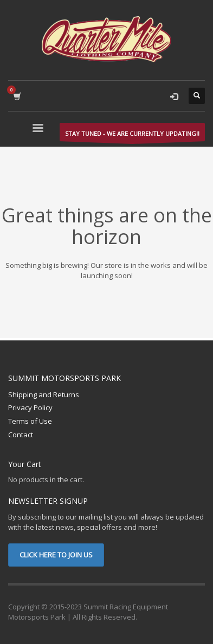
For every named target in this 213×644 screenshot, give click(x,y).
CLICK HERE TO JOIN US (56, 555)
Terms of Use (30, 421)
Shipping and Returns (44, 395)
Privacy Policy (30, 408)
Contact (21, 435)
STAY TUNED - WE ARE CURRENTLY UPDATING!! (132, 135)
